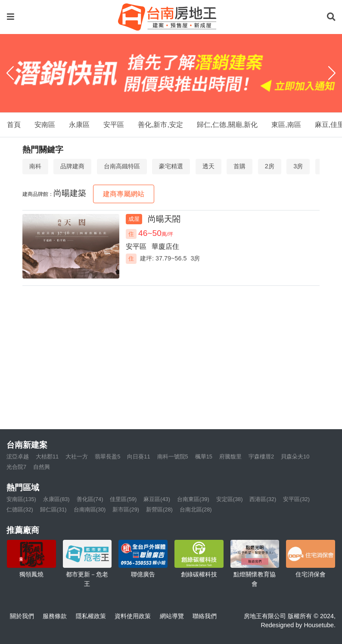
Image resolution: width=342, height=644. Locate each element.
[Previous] (10, 73)
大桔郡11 (47, 457)
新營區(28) (159, 509)
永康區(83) (56, 499)
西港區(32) (263, 499)
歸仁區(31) (53, 509)
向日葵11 (138, 457)
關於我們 (22, 616)
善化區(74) (90, 499)
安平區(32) (296, 499)
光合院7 (16, 467)
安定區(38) (230, 499)
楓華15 (204, 457)
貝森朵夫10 (295, 457)
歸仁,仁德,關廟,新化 (227, 125)
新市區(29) (126, 509)
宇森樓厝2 (261, 457)
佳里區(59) (123, 499)
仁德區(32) (20, 509)
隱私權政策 (91, 616)
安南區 (45, 125)
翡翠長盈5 (107, 457)
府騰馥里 (230, 457)
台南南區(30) (90, 509)
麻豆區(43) (157, 499)
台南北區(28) (196, 509)
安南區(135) (21, 499)
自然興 (42, 467)
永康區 (79, 125)
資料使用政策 (133, 616)
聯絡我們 (205, 616)
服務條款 (55, 616)
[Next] (332, 73)
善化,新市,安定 (160, 125)
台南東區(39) (193, 499)
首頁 (14, 125)
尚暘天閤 (164, 219)
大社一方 (77, 457)
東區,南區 (286, 125)
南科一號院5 (173, 457)
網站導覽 (172, 616)
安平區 (114, 125)
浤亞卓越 (18, 457)
